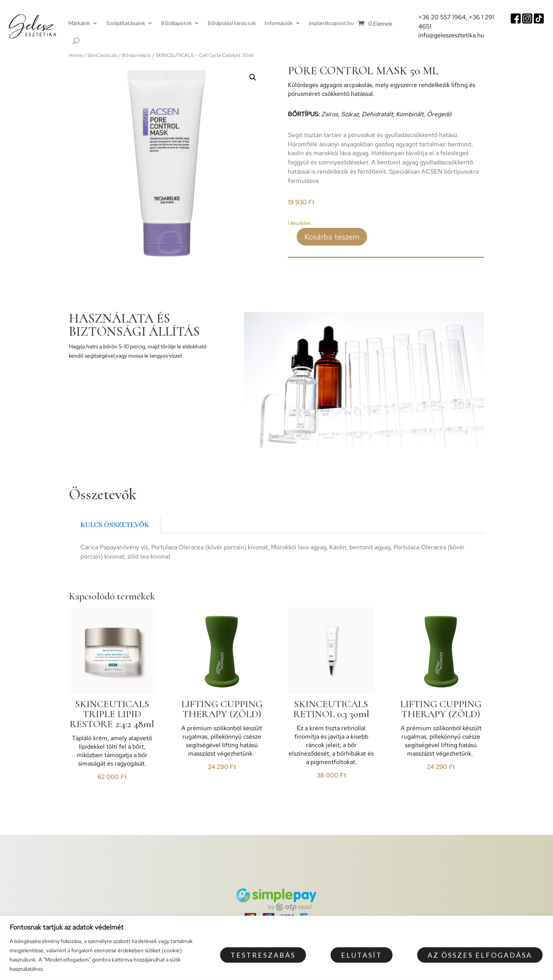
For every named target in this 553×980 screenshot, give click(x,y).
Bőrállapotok (176, 23)
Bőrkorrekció (136, 55)
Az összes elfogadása (480, 955)
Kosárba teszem (332, 237)
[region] (276, 948)
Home (76, 55)
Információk (279, 23)
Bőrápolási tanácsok (232, 23)
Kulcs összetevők (115, 525)
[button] (253, 77)
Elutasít (362, 955)
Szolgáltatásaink (126, 23)
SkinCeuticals (102, 55)
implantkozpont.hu (331, 23)
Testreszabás (263, 955)
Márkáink (79, 23)
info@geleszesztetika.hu (451, 35)
